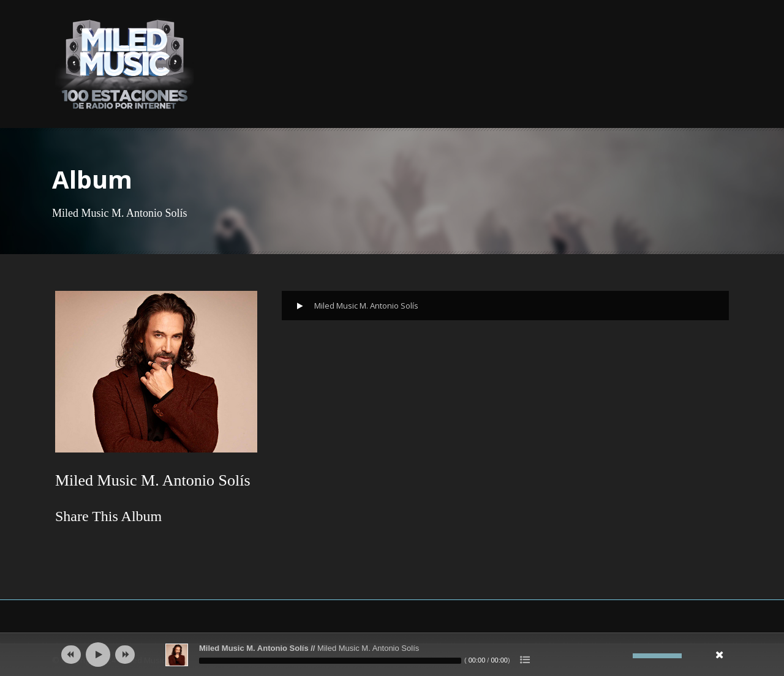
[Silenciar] (624, 656)
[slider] (330, 661)
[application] (392, 655)
